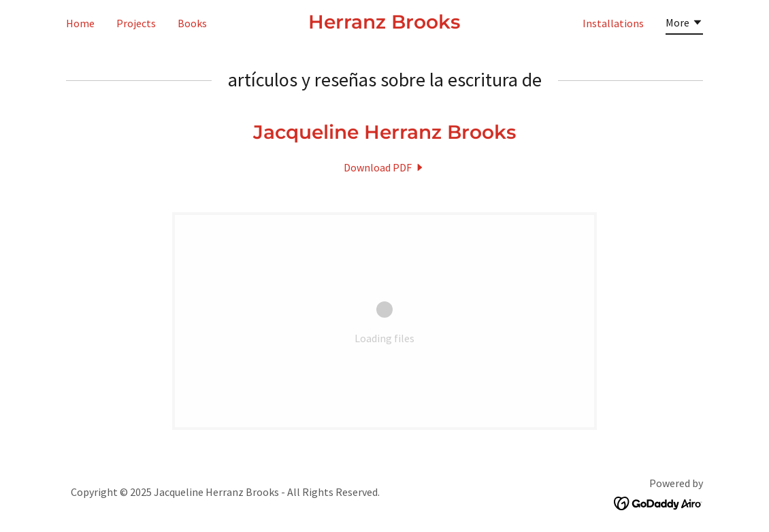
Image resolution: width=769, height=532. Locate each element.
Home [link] (80, 23)
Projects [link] (136, 23)
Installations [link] (613, 23)
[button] (684, 24)
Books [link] (192, 23)
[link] (384, 24)
